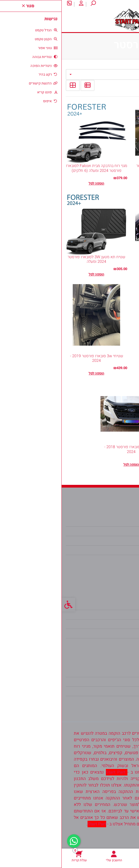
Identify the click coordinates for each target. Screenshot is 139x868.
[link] (122, 856)
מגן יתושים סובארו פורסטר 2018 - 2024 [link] (69, 449)
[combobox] (69, 74)
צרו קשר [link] (111, 4)
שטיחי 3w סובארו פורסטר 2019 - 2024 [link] (35, 358)
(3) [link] (94, 350)
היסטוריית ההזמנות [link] (113, 682)
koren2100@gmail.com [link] (107, 550)
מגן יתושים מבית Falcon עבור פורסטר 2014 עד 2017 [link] (104, 168)
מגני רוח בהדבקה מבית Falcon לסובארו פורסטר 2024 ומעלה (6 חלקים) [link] (35, 168)
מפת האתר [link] (120, 615)
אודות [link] (129, 4)
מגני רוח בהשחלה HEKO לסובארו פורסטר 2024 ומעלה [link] (104, 259)
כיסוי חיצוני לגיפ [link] (104, 358)
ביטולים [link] (123, 643)
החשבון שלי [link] (119, 672)
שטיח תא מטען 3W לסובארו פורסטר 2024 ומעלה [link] (35, 259)
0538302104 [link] (117, 560)
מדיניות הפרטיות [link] (115, 634)
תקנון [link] (125, 624)
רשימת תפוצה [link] (117, 691)
